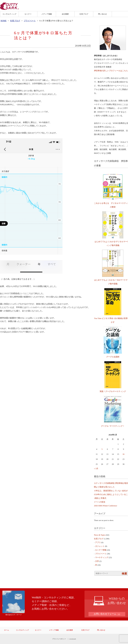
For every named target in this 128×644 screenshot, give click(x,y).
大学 (97, 561)
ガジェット (100, 546)
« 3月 (96, 469)
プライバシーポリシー (59, 639)
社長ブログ (84, 14)
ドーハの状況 (100, 502)
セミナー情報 (101, 550)
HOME (4, 21)
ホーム (7, 630)
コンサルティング (9, 14)
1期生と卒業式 (100, 498)
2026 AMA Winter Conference (106, 506)
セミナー (28, 14)
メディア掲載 (47, 14)
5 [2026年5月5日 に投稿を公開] (102, 449)
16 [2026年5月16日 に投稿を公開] (123, 454)
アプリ (98, 542)
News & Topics (100, 535)
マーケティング (102, 557)
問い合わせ (102, 14)
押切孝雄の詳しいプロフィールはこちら (111, 71)
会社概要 (65, 14)
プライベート (30, 21)
